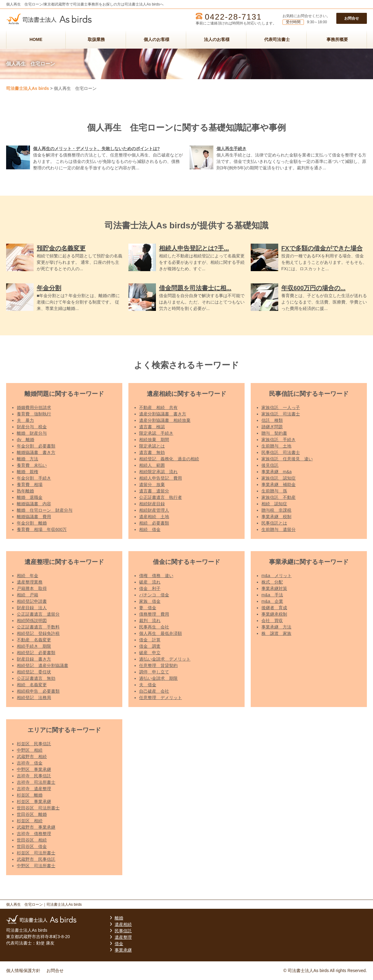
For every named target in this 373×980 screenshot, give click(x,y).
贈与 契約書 (274, 433)
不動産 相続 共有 (158, 407)
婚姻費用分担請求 (34, 407)
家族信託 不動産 (279, 497)
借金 (119, 944)
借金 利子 (150, 588)
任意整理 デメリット (161, 698)
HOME (36, 39)
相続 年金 (28, 576)
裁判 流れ (150, 621)
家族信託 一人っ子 (281, 407)
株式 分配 (272, 582)
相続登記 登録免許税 (38, 633)
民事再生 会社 (154, 627)
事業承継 (123, 950)
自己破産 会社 (154, 691)
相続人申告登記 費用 (161, 478)
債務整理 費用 (154, 614)
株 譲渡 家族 (276, 633)
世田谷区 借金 (32, 846)
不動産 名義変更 (34, 640)
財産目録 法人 (32, 608)
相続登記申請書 (32, 601)
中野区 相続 (30, 750)
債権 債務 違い (156, 576)
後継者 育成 (274, 608)
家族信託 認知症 (279, 478)
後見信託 (270, 465)
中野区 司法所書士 (36, 866)
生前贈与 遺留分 (279, 529)
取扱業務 (96, 39)
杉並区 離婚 (30, 795)
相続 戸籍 (28, 595)
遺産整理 (123, 937)
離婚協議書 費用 (34, 517)
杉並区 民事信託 (34, 744)
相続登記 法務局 (34, 698)
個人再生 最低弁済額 (161, 633)
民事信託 (123, 931)
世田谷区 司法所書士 (38, 808)
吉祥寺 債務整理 (34, 834)
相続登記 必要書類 (36, 653)
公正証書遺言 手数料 (38, 627)
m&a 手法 (272, 595)
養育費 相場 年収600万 (42, 529)
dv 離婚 (26, 440)
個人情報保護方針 (23, 971)
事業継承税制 (274, 614)
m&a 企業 (272, 601)
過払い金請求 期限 (158, 678)
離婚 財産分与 (32, 433)
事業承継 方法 (276, 627)
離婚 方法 (28, 459)
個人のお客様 (157, 39)
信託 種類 (272, 420)
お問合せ (352, 18)
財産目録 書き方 (34, 659)
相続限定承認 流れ (158, 472)
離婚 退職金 (30, 497)
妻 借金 (148, 608)
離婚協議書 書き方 (36, 452)
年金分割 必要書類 (36, 446)
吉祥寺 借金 (30, 763)
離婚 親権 (28, 472)
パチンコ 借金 (154, 595)
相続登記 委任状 (34, 672)
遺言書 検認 (152, 427)
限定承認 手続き (156, 433)
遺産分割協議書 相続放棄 (165, 420)
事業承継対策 (274, 588)
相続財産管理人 (154, 510)
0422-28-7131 (233, 17)
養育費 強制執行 (34, 414)
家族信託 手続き (279, 440)
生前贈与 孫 (274, 491)
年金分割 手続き (34, 478)
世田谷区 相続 (32, 840)
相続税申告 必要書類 (38, 691)
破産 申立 (150, 653)
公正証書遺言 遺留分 (38, 614)
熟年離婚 (25, 491)
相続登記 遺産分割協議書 (42, 665)
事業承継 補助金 (279, 484)
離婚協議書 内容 (34, 504)
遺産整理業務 (30, 582)
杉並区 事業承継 (34, 801)
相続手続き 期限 (34, 646)
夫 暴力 (25, 420)
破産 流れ (150, 582)
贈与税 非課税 (276, 510)
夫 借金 (148, 685)
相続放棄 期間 (154, 440)
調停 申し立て (154, 672)
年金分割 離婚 (32, 523)
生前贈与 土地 (276, 446)
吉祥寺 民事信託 (34, 776)
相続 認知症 (274, 504)
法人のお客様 (217, 39)
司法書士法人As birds (28, 88)
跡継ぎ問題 (272, 427)
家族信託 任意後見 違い (287, 459)
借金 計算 (150, 640)
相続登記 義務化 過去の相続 (169, 459)
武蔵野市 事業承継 (36, 827)
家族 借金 (150, 601)
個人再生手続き (231, 149)
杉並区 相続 (30, 821)
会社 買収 (272, 621)
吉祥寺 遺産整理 (34, 789)
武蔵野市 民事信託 (36, 859)
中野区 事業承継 (34, 769)
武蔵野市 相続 (32, 757)
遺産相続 (123, 924)
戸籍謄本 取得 (32, 588)
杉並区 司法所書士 (36, 853)
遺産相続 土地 (154, 517)
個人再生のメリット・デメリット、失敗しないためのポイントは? (96, 149)
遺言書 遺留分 (154, 491)
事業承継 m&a (277, 472)
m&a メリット (277, 576)
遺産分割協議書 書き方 (163, 414)
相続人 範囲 (152, 465)
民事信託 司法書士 (281, 452)
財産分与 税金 (32, 427)
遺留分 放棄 (152, 484)
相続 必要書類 (154, 523)
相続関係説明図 (32, 621)
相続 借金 (150, 529)
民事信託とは (274, 523)
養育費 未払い (32, 465)
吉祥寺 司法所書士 (36, 782)
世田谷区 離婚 (32, 814)
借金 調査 (150, 646)
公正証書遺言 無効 (36, 678)
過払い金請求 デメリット (165, 659)
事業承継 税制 (276, 517)
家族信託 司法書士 (281, 414)
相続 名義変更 (32, 685)
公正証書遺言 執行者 (161, 497)
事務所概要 (337, 39)
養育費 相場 (30, 484)
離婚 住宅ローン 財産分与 (45, 510)
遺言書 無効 (152, 452)
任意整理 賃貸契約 (158, 665)
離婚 (119, 918)
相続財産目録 (152, 504)
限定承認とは (152, 446)
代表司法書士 (277, 39)
